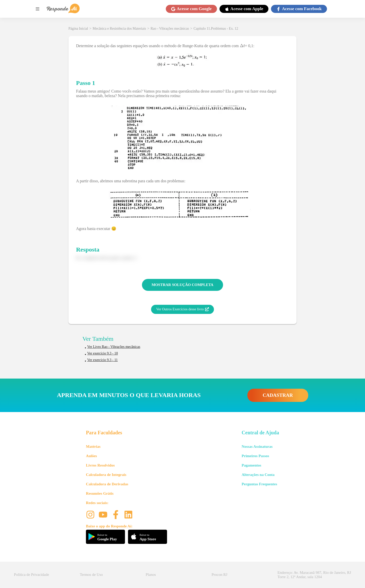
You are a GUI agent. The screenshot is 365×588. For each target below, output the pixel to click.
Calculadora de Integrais (106, 475)
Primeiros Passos (255, 456)
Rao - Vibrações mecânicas (170, 29)
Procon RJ (220, 575)
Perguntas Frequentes (259, 484)
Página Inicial (78, 29)
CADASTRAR (278, 395)
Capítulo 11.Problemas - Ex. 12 (216, 29)
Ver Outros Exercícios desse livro (182, 309)
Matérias (93, 447)
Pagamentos (251, 465)
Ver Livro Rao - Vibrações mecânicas (114, 347)
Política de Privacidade (31, 575)
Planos (151, 575)
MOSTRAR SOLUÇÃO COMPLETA (182, 285)
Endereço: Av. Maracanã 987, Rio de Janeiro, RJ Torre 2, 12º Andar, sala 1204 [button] (314, 575)
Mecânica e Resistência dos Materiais (119, 29)
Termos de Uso (91, 575)
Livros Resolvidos (100, 465)
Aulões (91, 456)
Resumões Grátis (100, 493)
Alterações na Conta (258, 475)
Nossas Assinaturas (257, 447)
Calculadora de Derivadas (107, 484)
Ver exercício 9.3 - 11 (102, 360)
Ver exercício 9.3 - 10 (103, 353)
